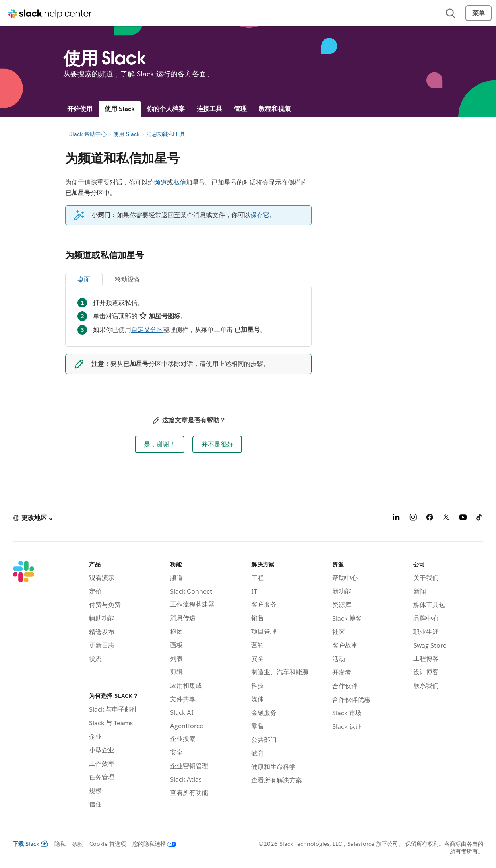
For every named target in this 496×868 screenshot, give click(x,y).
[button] (160, 444)
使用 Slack (120, 109)
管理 (240, 109)
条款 (77, 844)
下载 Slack (30, 844)
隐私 (60, 844)
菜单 (479, 13)
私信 (180, 182)
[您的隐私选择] (151, 844)
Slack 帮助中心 (88, 134)
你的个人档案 (166, 109)
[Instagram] (413, 519)
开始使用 (80, 109)
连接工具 (209, 109)
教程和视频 (275, 109)
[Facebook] (430, 519)
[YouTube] (463, 519)
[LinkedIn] (396, 519)
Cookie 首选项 (108, 844)
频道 (161, 182)
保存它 (260, 215)
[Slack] (23, 686)
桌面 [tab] (84, 279)
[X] (446, 519)
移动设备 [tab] (128, 279)
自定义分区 (147, 330)
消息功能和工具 (166, 134)
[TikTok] (480, 519)
